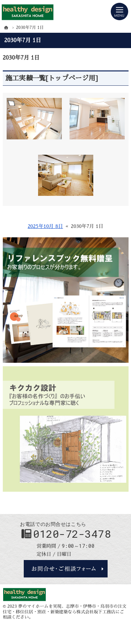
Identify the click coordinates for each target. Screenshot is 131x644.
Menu (119, 11)
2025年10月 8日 (45, 226)
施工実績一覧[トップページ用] (52, 78)
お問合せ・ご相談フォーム (66, 569)
